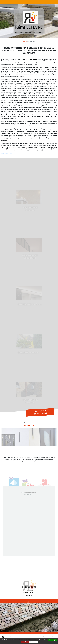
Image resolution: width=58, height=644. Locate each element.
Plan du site (45, 637)
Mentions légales (52, 637)
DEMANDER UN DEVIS (7, 154)
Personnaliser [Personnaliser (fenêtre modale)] (34, 642)
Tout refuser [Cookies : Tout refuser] (25, 642)
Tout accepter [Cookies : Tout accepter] (53, 640)
